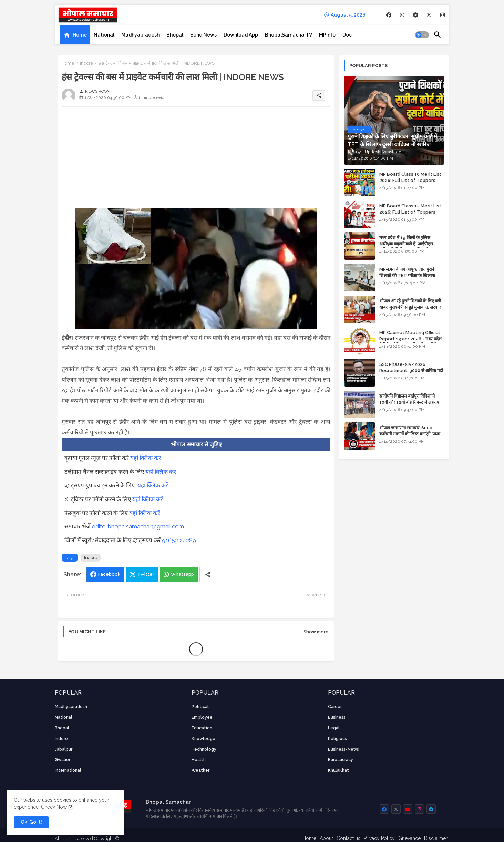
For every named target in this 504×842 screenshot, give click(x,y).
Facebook (109, 574)
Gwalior (63, 760)
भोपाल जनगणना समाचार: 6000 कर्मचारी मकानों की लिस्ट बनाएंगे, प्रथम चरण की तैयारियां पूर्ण (410, 434)
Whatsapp (182, 574)
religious (337, 739)
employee (202, 717)
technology (204, 749)
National (104, 35)
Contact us (348, 838)
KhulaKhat (338, 770)
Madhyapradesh (140, 35)
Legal (334, 728)
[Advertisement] (196, 160)
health (199, 760)
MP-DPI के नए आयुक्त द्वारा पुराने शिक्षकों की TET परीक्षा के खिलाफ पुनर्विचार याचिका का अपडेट (407, 275)
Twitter (146, 574)
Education (202, 728)
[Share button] (208, 574)
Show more (316, 632)
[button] (422, 35)
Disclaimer (436, 838)
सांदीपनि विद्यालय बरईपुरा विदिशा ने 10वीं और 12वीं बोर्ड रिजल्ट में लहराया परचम (410, 402)
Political (200, 707)
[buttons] (389, 15)
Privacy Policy (379, 838)
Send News (203, 35)
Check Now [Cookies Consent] (54, 807)
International (68, 770)
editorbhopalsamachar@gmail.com (138, 526)
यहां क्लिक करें (146, 458)
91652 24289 (179, 540)
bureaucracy (341, 760)
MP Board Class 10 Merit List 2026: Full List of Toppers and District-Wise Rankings (410, 180)
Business (337, 717)
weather (200, 770)
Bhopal (175, 35)
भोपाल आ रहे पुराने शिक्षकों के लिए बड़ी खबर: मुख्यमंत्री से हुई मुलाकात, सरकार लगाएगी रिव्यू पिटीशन (410, 307)
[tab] (75, 35)
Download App (241, 35)
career (335, 707)
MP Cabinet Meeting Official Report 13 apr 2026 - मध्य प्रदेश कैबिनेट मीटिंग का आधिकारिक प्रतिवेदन (410, 339)
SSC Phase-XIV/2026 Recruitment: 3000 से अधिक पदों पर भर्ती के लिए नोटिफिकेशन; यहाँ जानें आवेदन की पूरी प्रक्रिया (411, 374)
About (326, 838)
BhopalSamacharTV (289, 35)
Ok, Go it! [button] (31, 822)
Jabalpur (64, 749)
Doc (347, 35)
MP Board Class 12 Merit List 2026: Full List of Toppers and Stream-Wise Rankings (410, 212)
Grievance (409, 838)
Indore (86, 63)
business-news (343, 749)
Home (80, 35)
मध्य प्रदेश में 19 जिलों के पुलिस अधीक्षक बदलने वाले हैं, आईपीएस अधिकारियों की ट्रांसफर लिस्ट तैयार (407, 244)
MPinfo (327, 35)
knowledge (203, 739)
